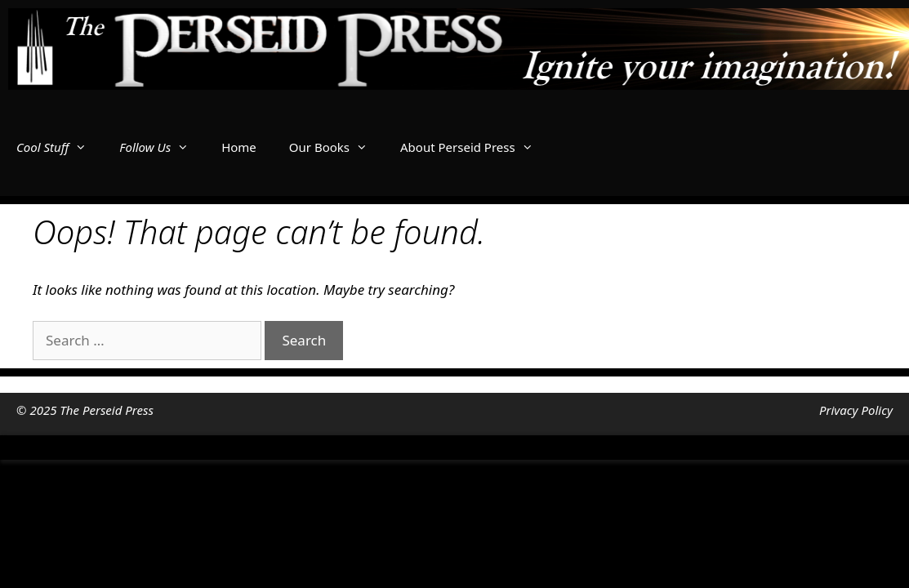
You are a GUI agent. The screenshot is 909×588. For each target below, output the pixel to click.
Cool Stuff (60, 147)
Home (239, 147)
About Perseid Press (475, 147)
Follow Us (162, 147)
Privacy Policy (856, 410)
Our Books (336, 147)
